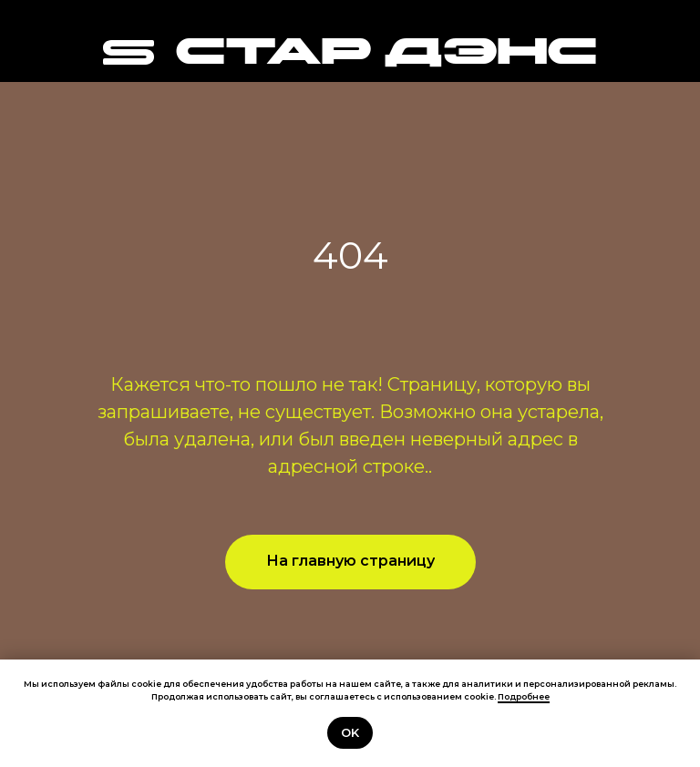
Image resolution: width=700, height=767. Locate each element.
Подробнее (524, 696)
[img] (129, 52)
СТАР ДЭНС (386, 55)
